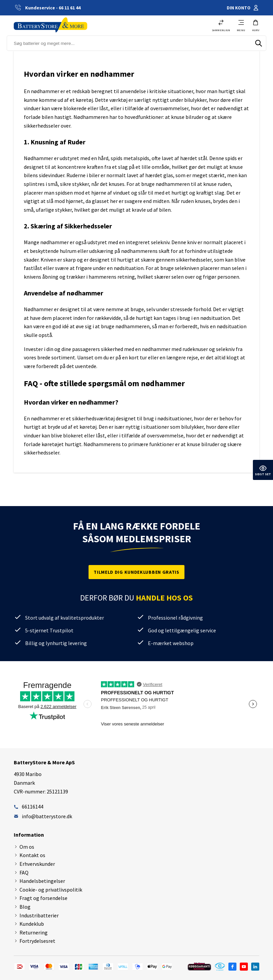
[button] (256, 25)
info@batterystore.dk (43, 816)
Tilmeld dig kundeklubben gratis (136, 572)
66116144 (29, 807)
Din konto (243, 8)
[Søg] (259, 43)
